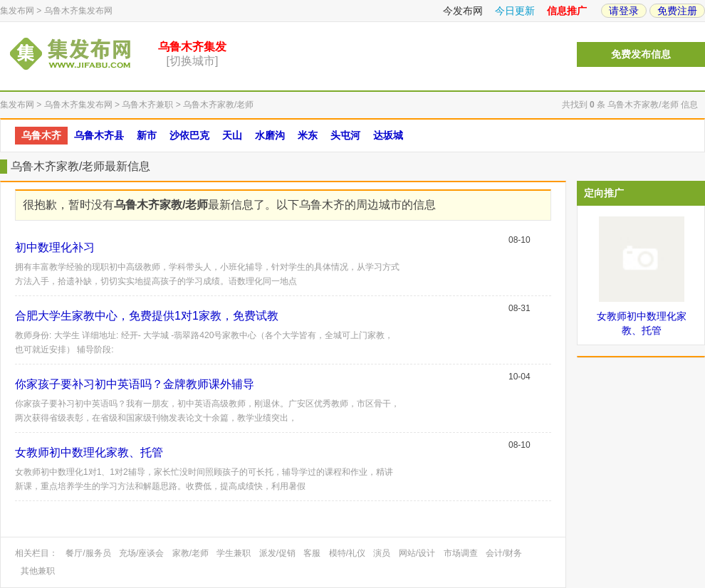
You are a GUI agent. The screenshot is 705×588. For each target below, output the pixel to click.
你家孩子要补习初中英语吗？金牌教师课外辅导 (135, 384)
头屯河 (345, 135)
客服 (312, 553)
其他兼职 (38, 571)
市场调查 (461, 553)
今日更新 (515, 11)
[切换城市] (193, 61)
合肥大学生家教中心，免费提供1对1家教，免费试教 (147, 316)
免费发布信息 (641, 54)
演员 (382, 553)
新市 (147, 135)
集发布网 (17, 11)
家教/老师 (190, 553)
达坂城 (388, 135)
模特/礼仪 (347, 553)
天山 (232, 135)
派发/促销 (277, 553)
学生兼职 (234, 553)
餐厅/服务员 (88, 553)
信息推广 (567, 11)
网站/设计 (417, 553)
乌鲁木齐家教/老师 (218, 105)
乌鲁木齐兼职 (147, 105)
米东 (308, 135)
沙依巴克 (189, 135)
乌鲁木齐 (41, 135)
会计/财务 (504, 553)
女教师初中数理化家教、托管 (89, 452)
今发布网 (463, 11)
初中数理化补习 (55, 247)
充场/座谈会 (141, 553)
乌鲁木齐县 (99, 135)
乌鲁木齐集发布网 (78, 11)
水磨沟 (270, 135)
